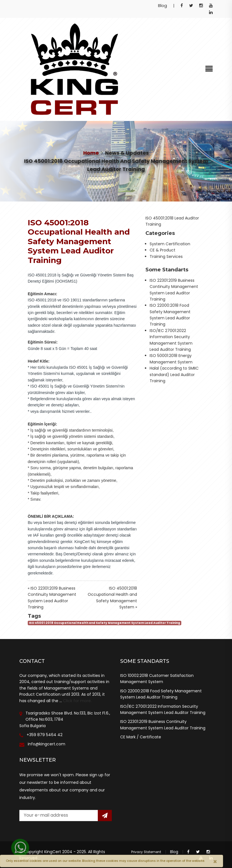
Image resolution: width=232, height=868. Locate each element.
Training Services (166, 256)
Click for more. (77, 701)
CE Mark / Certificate (141, 737)
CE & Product (163, 250)
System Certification (170, 244)
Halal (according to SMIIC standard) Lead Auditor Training (174, 375)
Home (91, 153)
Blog (163, 5)
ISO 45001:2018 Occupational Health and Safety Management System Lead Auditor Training (105, 623)
